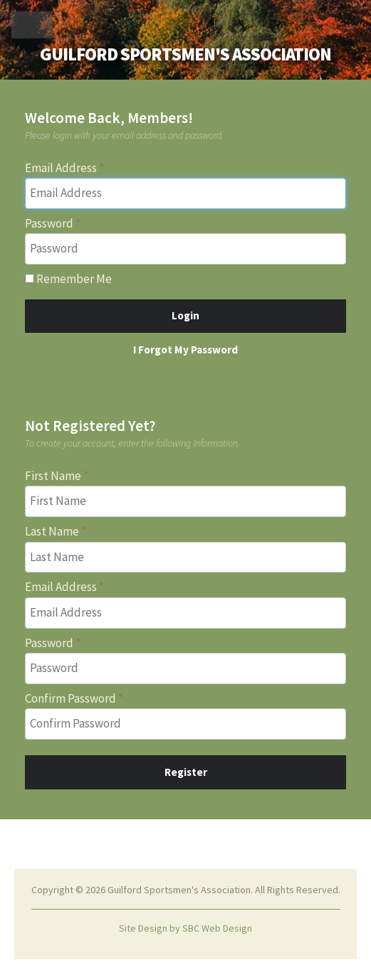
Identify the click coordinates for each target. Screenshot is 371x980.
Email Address (61, 168)
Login (185, 315)
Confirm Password (70, 698)
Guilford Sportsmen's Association (185, 54)
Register (186, 772)
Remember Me (68, 279)
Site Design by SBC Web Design (185, 928)
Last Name (52, 531)
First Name (53, 476)
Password (49, 223)
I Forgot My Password (185, 350)
